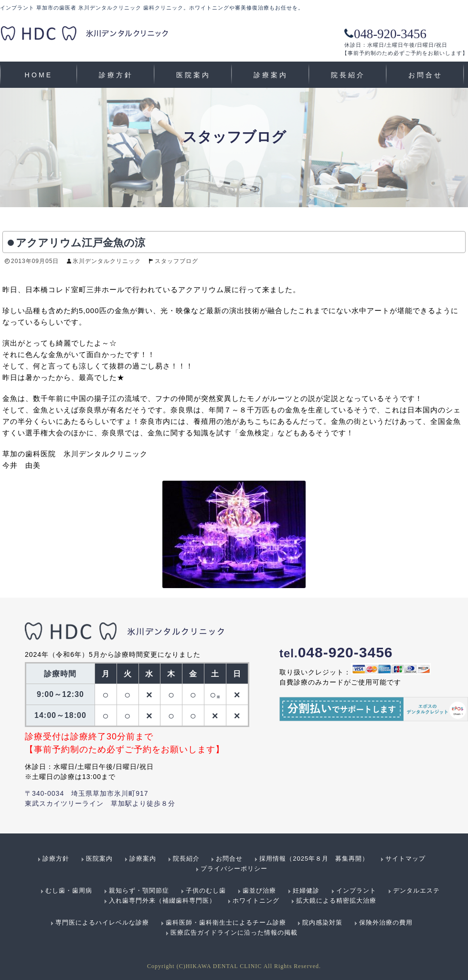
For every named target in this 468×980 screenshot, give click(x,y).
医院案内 (194, 75)
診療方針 (116, 75)
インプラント (356, 890)
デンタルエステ (416, 890)
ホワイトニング (256, 901)
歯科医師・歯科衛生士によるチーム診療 (226, 922)
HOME (39, 75)
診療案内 (271, 75)
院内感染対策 (322, 922)
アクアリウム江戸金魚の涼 (80, 243)
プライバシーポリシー (234, 869)
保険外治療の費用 (386, 922)
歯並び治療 (259, 890)
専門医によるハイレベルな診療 (102, 922)
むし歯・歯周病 (69, 890)
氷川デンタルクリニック (107, 261)
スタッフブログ (176, 261)
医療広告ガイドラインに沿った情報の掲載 (234, 933)
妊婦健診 (306, 890)
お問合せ (426, 75)
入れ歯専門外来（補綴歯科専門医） (162, 901)
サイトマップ (405, 859)
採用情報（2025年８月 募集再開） (314, 859)
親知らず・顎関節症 (139, 890)
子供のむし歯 (206, 890)
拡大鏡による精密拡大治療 (336, 901)
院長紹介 (348, 75)
